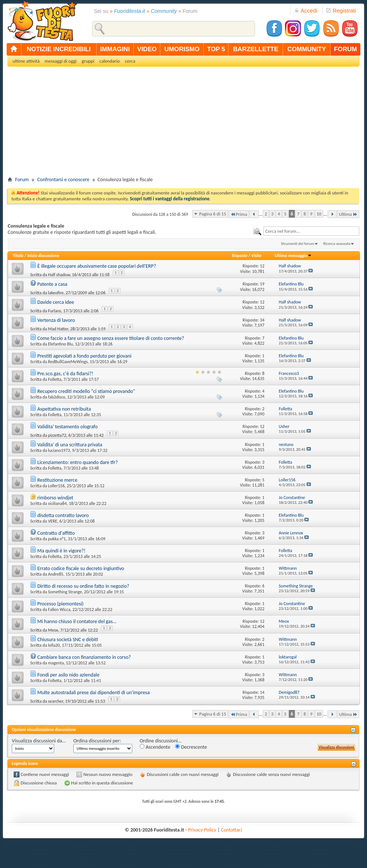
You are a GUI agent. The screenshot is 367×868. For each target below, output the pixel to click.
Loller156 (56, 486)
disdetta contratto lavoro (63, 515)
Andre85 (56, 574)
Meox (53, 630)
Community (164, 11)
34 (262, 320)
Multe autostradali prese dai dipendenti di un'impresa (93, 693)
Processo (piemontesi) (60, 604)
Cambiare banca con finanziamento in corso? (84, 657)
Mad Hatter (58, 329)
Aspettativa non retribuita (64, 409)
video (147, 49)
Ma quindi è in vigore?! (61, 551)
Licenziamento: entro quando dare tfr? (78, 462)
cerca (130, 61)
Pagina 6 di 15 (213, 214)
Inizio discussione (43, 256)
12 (262, 266)
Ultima (348, 214)
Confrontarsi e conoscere (63, 180)
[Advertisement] (183, 124)
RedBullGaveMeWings (68, 362)
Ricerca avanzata (337, 244)
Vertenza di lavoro (56, 320)
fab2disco (56, 397)
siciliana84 (57, 503)
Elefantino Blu (60, 344)
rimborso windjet (55, 498)
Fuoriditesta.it (130, 11)
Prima (239, 214)
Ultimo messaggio (293, 256)
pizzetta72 (57, 435)
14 (262, 692)
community (307, 49)
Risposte (240, 256)
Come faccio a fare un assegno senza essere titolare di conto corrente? (111, 338)
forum (345, 49)
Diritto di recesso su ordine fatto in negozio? (83, 586)
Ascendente (155, 747)
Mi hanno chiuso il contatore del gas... (77, 621)
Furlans (55, 311)
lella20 (54, 645)
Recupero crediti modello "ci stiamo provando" (86, 391)
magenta (56, 663)
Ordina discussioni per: (97, 741)
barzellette (256, 49)
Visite (256, 256)
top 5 (216, 49)
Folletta (55, 379)
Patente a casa (52, 284)
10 (319, 214)
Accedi (306, 10)
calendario (110, 61)
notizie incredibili (59, 49)
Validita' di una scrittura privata (70, 445)
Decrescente (191, 747)
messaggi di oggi (60, 61)
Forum (22, 180)
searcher (55, 701)
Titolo (18, 256)
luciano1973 (59, 450)
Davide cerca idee (56, 302)
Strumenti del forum (298, 244)
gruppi (88, 61)
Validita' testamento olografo (67, 427)
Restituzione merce (57, 480)
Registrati (341, 10)
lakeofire (56, 293)
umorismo (182, 49)
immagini (115, 49)
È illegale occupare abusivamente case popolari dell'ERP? (97, 266)
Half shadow (59, 275)
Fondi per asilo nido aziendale (68, 675)
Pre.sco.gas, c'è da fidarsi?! (65, 374)
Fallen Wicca (59, 609)
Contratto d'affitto (56, 533)
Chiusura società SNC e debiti (68, 639)
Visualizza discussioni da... (39, 741)
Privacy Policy (202, 830)
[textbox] (311, 231)
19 (262, 284)
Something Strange (65, 592)
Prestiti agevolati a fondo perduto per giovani (84, 356)
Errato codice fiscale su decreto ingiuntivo (81, 568)
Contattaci (232, 830)
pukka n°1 (57, 539)
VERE (53, 521)
